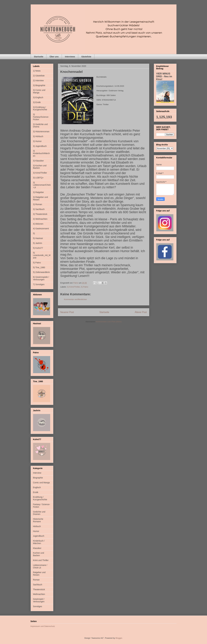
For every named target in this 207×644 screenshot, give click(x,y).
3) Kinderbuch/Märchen (41, 153)
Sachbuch (38, 585)
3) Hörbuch (38, 136)
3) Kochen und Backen (40, 167)
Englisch (37, 487)
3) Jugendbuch (40, 146)
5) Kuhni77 (38, 248)
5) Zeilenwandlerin (41, 272)
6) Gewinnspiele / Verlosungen (41, 278)
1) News (37, 71)
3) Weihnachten (40, 219)
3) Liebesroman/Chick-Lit (42, 185)
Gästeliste (86, 57)
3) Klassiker (38, 161)
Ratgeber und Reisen (39, 574)
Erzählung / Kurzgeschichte (40, 498)
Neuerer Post (67, 312)
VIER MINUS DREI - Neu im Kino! (164, 76)
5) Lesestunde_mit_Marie (42, 255)
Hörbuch (37, 526)
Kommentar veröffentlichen (75, 299)
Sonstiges (38, 606)
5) (34, 233)
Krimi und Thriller (41, 560)
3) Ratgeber (39, 192)
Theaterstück (39, 589)
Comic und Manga (41, 483)
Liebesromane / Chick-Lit (40, 566)
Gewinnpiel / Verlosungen (39, 600)
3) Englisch (38, 97)
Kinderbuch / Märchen (39, 542)
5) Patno (85, 287)
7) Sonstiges (39, 284)
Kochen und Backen (39, 554)
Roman (36, 580)
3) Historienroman (41, 132)
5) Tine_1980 (39, 267)
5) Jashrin (38, 243)
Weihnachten (39, 594)
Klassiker (37, 548)
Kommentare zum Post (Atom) (109, 322)
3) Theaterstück (40, 214)
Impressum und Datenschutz (43, 626)
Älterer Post (141, 312)
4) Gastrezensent (41, 229)
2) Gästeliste (39, 76)
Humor (36, 531)
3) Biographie (39, 85)
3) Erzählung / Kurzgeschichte (40, 108)
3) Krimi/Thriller (73, 287)
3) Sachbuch (39, 209)
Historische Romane (38, 520)
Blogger (119, 638)
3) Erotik (37, 102)
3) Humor (37, 141)
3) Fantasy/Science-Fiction (41, 117)
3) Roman (38, 204)
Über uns (54, 57)
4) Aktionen (38, 224)
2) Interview (38, 80)
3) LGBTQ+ (38, 178)
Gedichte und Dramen (39, 513)
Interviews (70, 57)
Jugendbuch (39, 536)
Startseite (39, 57)
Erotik (36, 492)
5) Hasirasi (38, 238)
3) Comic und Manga (39, 91)
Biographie (38, 478)
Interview (37, 473)
